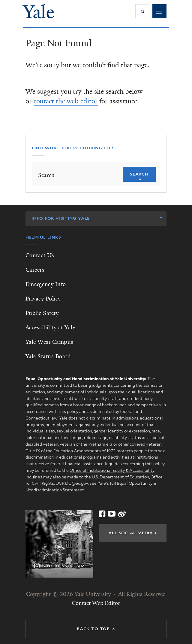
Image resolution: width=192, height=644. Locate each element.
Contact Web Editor (96, 603)
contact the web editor (66, 101)
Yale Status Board (48, 356)
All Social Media (131, 533)
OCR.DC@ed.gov (72, 483)
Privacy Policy (43, 299)
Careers (35, 270)
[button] (142, 11)
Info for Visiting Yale (61, 218)
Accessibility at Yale (50, 328)
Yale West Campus (49, 342)
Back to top (93, 629)
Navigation (159, 11)
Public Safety (42, 313)
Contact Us (40, 255)
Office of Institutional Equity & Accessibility (112, 470)
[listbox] (96, 218)
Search (139, 174)
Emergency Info (46, 284)
